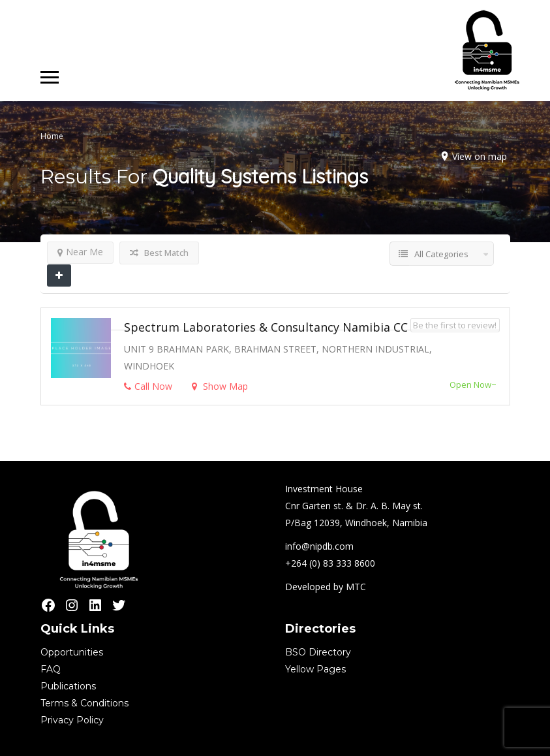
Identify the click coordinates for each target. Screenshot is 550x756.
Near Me (80, 252)
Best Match (159, 253)
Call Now (148, 386)
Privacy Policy (72, 720)
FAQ (51, 669)
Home (52, 136)
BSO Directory (318, 652)
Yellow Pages (315, 669)
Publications (68, 686)
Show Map (220, 386)
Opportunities (72, 652)
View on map (480, 156)
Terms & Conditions (84, 703)
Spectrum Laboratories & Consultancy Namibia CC (266, 327)
